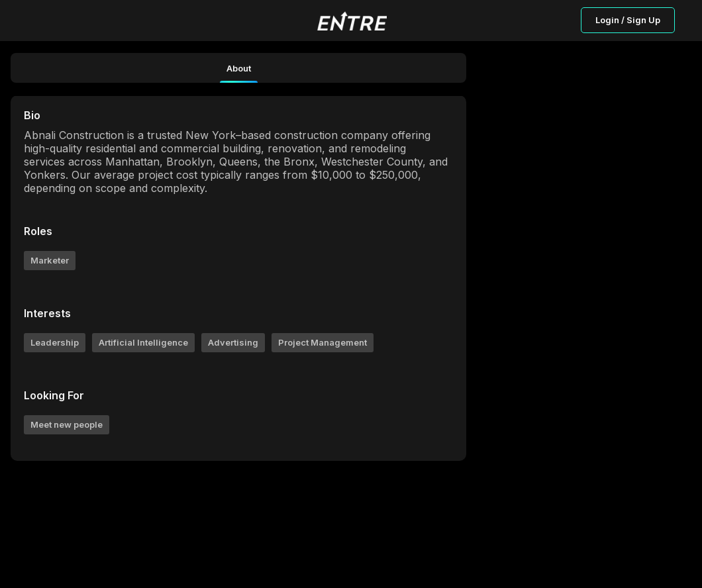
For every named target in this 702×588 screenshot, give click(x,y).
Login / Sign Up (628, 20)
